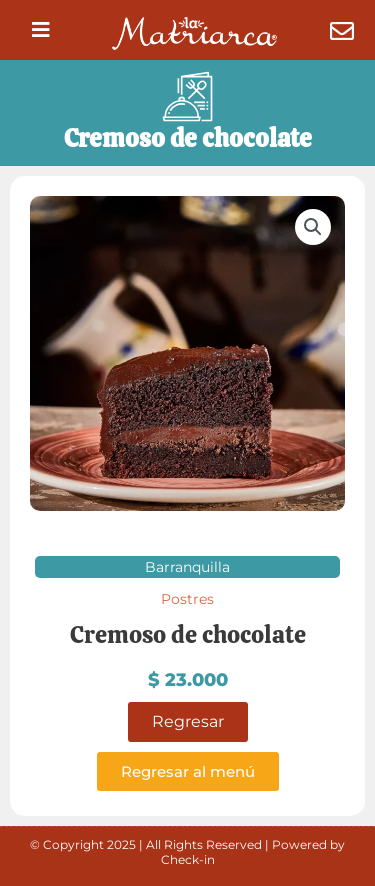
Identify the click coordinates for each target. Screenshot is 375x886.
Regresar (188, 721)
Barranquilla (187, 567)
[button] (41, 30)
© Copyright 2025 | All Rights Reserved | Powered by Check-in (187, 852)
